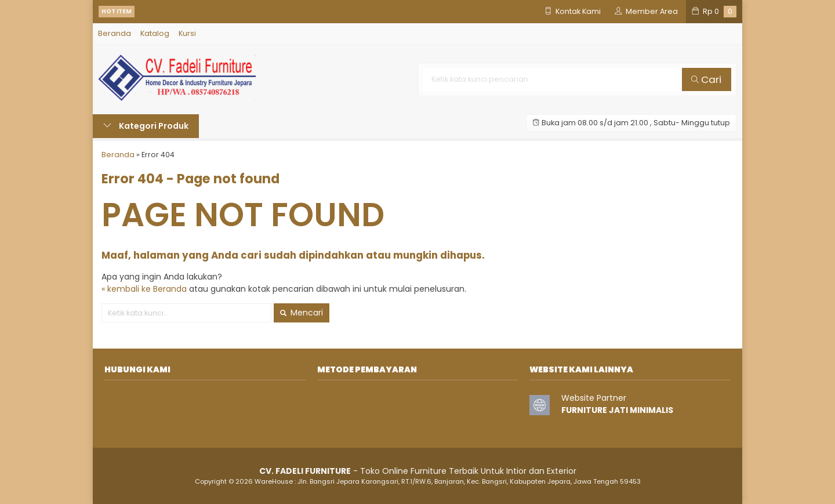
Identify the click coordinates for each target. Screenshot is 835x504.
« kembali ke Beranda (144, 289)
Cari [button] (706, 79)
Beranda (115, 33)
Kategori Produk (146, 126)
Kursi (187, 33)
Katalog (155, 33)
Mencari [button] (302, 313)
